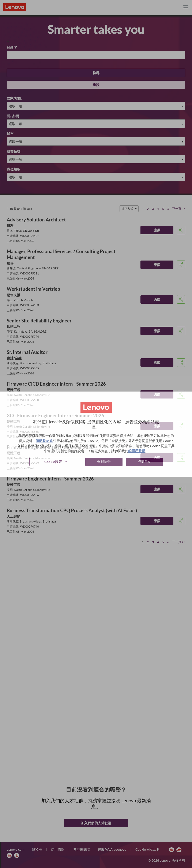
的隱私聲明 (137, 451)
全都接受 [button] (104, 462)
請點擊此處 (44, 441)
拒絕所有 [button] (144, 462)
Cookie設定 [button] (53, 462)
